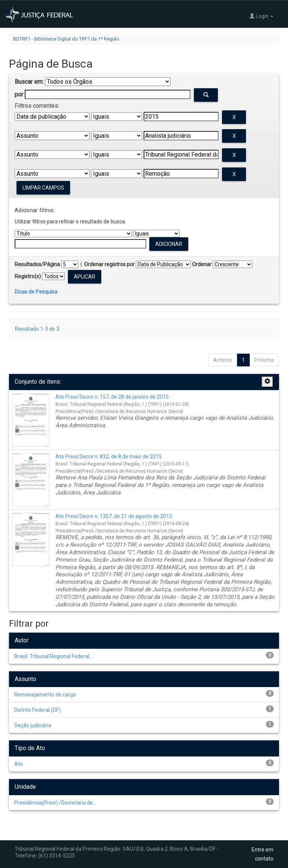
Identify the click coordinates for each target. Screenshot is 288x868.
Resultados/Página (37, 264)
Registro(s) (28, 276)
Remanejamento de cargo (45, 695)
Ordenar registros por (109, 264)
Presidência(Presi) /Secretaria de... (55, 803)
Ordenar (202, 264)
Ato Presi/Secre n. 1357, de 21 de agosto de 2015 (114, 516)
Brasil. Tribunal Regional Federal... (53, 656)
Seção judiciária (33, 725)
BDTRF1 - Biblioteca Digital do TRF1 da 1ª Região (66, 39)
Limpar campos (43, 188)
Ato (19, 764)
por (19, 94)
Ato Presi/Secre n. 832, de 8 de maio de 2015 (109, 457)
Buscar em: (29, 82)
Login (261, 16)
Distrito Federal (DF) (37, 710)
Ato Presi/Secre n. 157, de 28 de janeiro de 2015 (112, 397)
